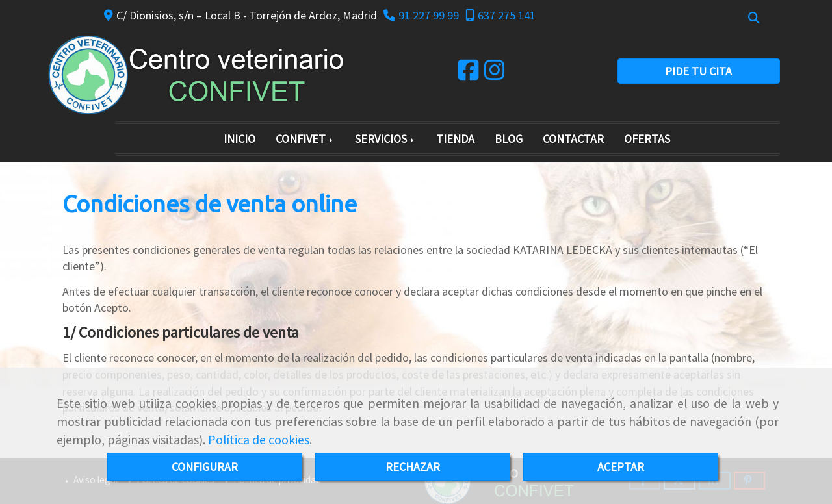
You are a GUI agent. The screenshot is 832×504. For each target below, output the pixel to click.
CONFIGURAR (205, 467)
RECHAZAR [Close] (413, 467)
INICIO (240, 139)
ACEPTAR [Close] (621, 467)
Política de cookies (259, 440)
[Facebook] (469, 74)
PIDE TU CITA (698, 71)
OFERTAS (647, 139)
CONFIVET (305, 139)
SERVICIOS (385, 139)
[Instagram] (495, 74)
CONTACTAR (573, 139)
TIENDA (455, 139)
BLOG (509, 139)
